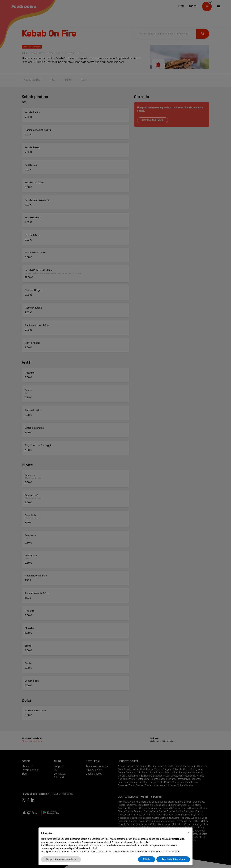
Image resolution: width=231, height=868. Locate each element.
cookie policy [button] (143, 842)
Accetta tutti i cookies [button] (173, 859)
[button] (188, 833)
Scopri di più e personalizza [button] (61, 859)
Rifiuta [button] (147, 859)
